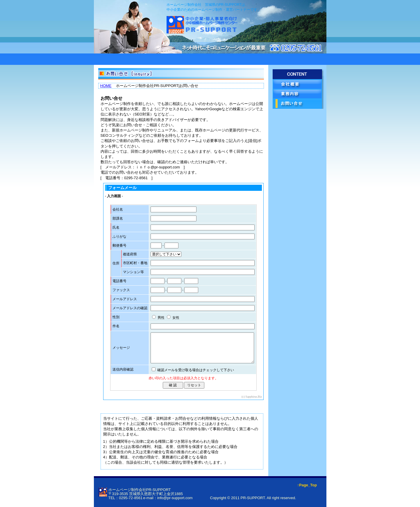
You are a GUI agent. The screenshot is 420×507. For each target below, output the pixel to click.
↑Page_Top (307, 485)
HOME (106, 86)
